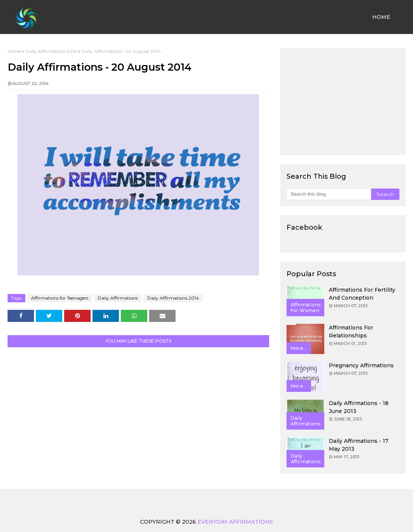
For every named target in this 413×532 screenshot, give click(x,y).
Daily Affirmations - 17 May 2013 (359, 445)
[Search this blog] (329, 194)
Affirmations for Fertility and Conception (362, 294)
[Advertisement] (343, 102)
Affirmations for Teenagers (60, 298)
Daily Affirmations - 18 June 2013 (359, 407)
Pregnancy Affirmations (361, 365)
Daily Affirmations (118, 298)
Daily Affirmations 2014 (51, 51)
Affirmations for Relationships (351, 332)
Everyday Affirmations (235, 522)
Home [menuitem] (381, 17)
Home (14, 51)
